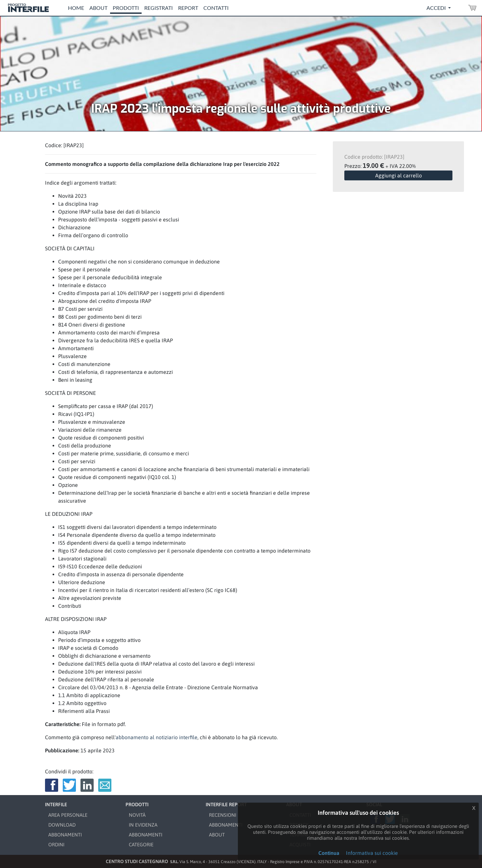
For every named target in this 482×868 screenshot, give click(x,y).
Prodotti (126, 8)
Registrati (159, 8)
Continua (329, 853)
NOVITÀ (137, 815)
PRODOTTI (137, 804)
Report (188, 8)
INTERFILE (56, 804)
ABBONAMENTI (65, 835)
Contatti (216, 8)
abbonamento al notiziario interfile (157, 737)
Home (76, 8)
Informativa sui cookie (372, 853)
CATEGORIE (141, 845)
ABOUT (217, 835)
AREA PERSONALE (68, 815)
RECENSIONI (223, 815)
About (98, 8)
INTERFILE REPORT (226, 804)
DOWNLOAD (62, 825)
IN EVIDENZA (143, 825)
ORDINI (56, 845)
